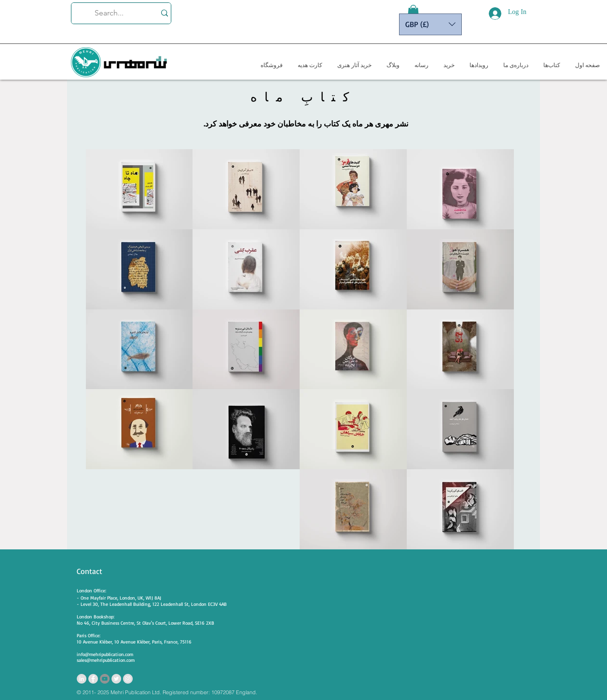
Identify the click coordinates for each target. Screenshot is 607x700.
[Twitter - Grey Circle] (116, 679)
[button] (413, 12)
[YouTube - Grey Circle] (105, 679)
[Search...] (109, 13)
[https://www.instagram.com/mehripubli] (128, 679)
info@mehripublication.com (105, 654)
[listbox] (430, 24)
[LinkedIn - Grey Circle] (82, 679)
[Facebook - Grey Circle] (93, 679)
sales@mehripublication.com (106, 660)
